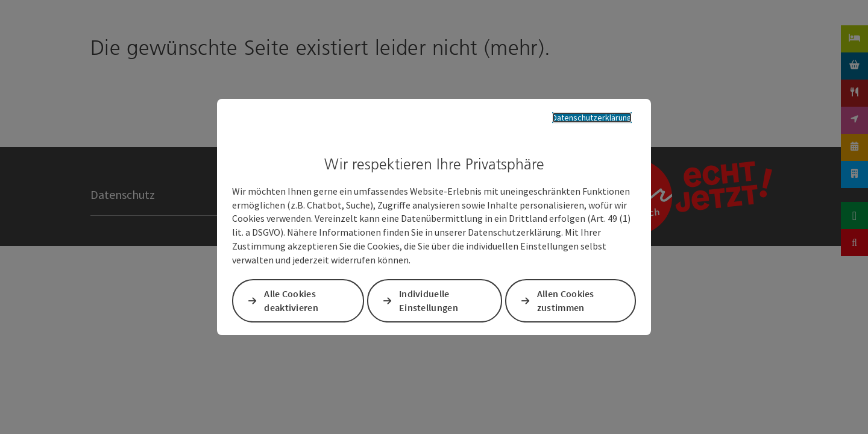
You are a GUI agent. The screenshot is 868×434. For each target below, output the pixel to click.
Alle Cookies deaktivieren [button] (294, 302)
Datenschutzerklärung (583, 116)
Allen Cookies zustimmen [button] (565, 302)
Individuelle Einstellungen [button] (429, 302)
